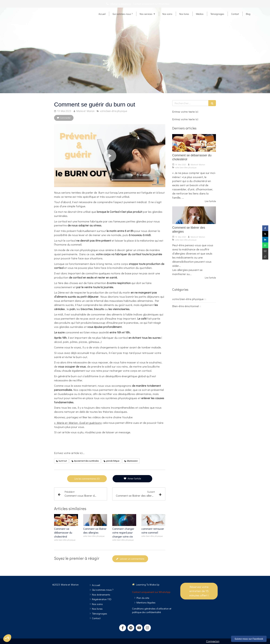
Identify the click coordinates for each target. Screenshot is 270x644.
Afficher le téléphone (121, 4)
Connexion (213, 641)
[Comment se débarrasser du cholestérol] (194, 143)
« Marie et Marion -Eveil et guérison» (78, 423)
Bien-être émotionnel (185, 306)
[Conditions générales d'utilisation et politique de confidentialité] (152, 610)
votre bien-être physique (188, 299)
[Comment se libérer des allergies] (194, 215)
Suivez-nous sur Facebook (249, 639)
